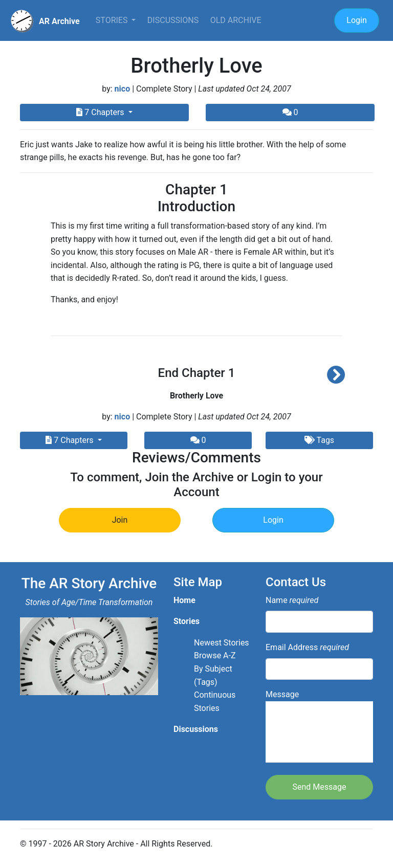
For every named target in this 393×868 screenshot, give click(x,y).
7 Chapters (101, 112)
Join (120, 520)
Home (184, 600)
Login (356, 20)
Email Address (307, 647)
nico (123, 89)
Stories (113, 20)
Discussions (173, 20)
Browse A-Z (215, 655)
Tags (319, 440)
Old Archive (236, 20)
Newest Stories (222, 643)
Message (319, 726)
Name (292, 600)
